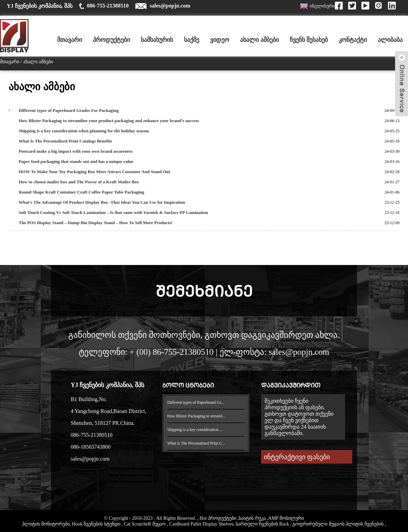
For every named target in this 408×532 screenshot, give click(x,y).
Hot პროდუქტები (219, 518)
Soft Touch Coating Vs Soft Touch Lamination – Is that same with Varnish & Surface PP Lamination (113, 212)
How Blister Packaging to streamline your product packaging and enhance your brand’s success (109, 121)
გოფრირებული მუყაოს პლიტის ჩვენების (338, 524)
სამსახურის (157, 40)
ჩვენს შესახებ (309, 40)
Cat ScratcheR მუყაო (145, 524)
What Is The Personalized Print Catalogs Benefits (65, 141)
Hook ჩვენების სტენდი (97, 524)
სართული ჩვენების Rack (263, 524)
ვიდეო (220, 40)
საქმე (192, 40)
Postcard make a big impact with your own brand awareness (76, 151)
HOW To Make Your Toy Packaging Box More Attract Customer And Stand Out (95, 172)
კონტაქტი (353, 40)
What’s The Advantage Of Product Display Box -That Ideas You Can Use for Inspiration (102, 202)
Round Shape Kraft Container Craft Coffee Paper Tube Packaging (81, 192)
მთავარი (70, 40)
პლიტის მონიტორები (46, 524)
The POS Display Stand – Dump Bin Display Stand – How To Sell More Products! (96, 223)
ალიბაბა (390, 40)
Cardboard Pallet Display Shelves (201, 524)
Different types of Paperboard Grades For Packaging (69, 110)
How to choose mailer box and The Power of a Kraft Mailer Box (79, 182)
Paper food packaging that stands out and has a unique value (76, 161)
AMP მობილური (286, 518)
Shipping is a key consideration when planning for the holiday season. (84, 131)
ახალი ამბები (259, 40)
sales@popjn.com (170, 6)
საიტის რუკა (253, 518)
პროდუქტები (111, 40)
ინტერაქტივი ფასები (297, 457)
